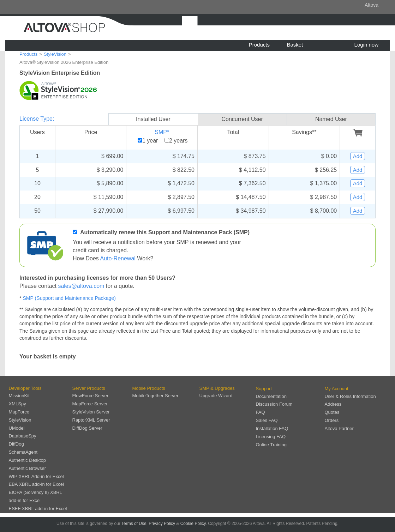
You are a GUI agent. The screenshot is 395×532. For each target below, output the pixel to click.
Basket (295, 45)
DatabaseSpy (23, 436)
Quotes (332, 412)
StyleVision (55, 54)
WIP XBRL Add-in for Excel (36, 476)
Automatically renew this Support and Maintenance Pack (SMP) (165, 232)
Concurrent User (242, 119)
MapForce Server (90, 404)
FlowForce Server (91, 396)
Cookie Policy (193, 524)
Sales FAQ (267, 420)
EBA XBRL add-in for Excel (36, 484)
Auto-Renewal (118, 258)
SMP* (162, 132)
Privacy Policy (162, 524)
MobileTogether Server (155, 396)
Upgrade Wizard (216, 396)
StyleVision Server (91, 412)
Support (264, 389)
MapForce (19, 412)
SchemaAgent (23, 452)
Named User (331, 119)
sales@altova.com (81, 286)
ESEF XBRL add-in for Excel (38, 509)
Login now (366, 45)
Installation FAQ (272, 428)
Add (358, 156)
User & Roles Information (350, 396)
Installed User (153, 119)
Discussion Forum (274, 404)
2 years (178, 141)
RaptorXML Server (91, 420)
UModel (17, 428)
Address (333, 404)
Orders (332, 420)
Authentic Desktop (28, 460)
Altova (372, 5)
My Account (337, 389)
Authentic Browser (28, 468)
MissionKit (19, 396)
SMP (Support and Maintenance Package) (69, 298)
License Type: (37, 119)
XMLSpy (17, 404)
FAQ (261, 412)
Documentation (271, 396)
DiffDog (16, 444)
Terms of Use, (134, 524)
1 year (150, 141)
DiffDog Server (87, 428)
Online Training (271, 445)
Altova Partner (339, 428)
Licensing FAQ (271, 437)
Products (259, 45)
